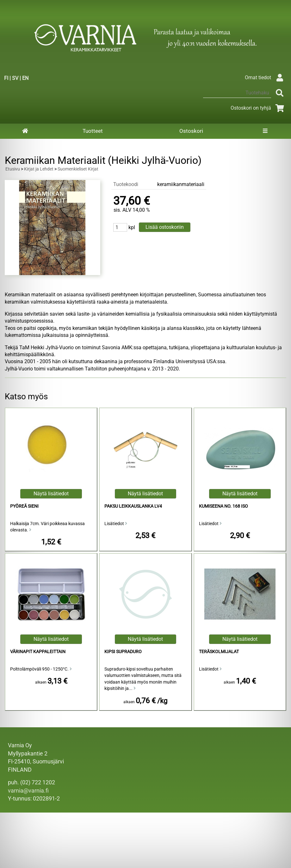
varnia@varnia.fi (28, 791)
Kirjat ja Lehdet (39, 169)
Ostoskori (191, 131)
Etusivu (13, 169)
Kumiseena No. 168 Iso (223, 506)
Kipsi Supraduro (123, 652)
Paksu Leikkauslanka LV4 (133, 506)
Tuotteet (93, 131)
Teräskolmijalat (219, 652)
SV (15, 78)
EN (25, 78)
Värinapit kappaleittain (38, 652)
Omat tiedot (266, 77)
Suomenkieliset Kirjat (78, 169)
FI (6, 78)
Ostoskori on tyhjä (258, 108)
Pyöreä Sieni (24, 506)
